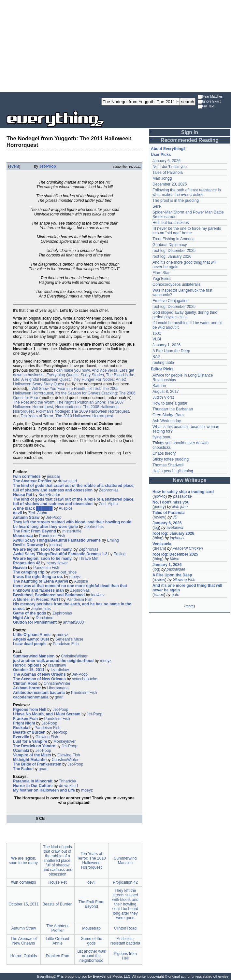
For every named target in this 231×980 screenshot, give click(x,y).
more (189, 606)
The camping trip (29, 572)
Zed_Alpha (108, 504)
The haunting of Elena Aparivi (41, 581)
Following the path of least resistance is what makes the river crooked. (187, 192)
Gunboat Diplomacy (170, 245)
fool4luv (98, 595)
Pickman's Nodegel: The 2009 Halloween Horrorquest (82, 411)
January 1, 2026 (166, 345)
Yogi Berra (162, 279)
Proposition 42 (27, 563)
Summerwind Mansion (34, 656)
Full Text (206, 107)
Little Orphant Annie (32, 635)
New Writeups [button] (190, 480)
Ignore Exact (209, 102)
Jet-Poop (47, 166)
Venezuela (162, 544)
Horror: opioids (27, 665)
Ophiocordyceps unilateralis (176, 284)
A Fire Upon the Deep (171, 351)
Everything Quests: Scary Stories (75, 375)
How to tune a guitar (170, 403)
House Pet (23, 495)
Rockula (21, 728)
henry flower (57, 563)
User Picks (161, 155)
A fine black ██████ (33, 508)
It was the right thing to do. (38, 577)
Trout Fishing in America (173, 239)
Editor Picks (162, 369)
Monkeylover (65, 741)
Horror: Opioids (24, 956)
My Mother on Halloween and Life (44, 790)
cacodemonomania (31, 697)
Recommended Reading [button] (190, 140)
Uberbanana (58, 688)
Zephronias (108, 490)
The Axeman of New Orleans (39, 674)
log (156, 528)
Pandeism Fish (52, 536)
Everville (21, 737)
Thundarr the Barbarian (173, 409)
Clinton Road (25, 683)
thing (158, 538)
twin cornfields (27, 476)
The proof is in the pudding (176, 200)
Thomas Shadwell (168, 465)
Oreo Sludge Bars (168, 415)
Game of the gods (29, 613)
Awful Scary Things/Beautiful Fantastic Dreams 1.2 (60, 554)
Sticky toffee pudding (171, 459)
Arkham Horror (27, 688)
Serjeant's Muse (69, 639)
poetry (159, 507)
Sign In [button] (190, 132)
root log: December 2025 (174, 251)
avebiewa (175, 528)
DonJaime (45, 618)
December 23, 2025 (170, 184)
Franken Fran (25, 719)
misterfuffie (72, 531)
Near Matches (210, 97)
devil (17, 513)
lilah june (180, 507)
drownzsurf (68, 481)
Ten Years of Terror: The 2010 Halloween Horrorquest (67, 416)
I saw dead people (30, 644)
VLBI (157, 339)
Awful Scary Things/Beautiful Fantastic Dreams (57, 540)
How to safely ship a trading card (183, 492)
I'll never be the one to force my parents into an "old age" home (187, 231)
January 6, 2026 (166, 161)
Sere (157, 206)
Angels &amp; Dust (31, 639)
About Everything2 (168, 149)
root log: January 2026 (172, 256)
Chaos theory (164, 453)
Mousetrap (23, 536)
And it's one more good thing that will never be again (187, 588)
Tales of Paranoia (168, 173)
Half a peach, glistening (173, 471)
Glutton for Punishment (35, 622)
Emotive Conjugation (171, 301)
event (14, 166)
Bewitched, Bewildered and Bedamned (49, 595)
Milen (174, 559)
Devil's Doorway (28, 545)
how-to (160, 496)
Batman (159, 386)
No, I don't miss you (170, 167)
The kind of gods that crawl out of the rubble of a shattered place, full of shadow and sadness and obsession (74, 488)
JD (175, 517)
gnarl (59, 697)
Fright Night (24, 723)
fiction (159, 595)
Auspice (66, 508)
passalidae (182, 496)
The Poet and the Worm (34, 402)
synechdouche (85, 679)
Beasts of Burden (29, 732)
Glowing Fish (47, 737)
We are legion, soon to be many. (43, 549)
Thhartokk (68, 781)
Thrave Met (88, 559)
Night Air (21, 618)
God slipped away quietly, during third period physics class (185, 315)
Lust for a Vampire (30, 741)
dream (159, 548)
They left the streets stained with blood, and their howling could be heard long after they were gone (72, 524)
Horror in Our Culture (33, 786)
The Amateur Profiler (32, 481)
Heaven (20, 568)
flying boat (161, 437)
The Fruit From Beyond (35, 531)
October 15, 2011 (29, 670)
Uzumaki (21, 751)
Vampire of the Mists (32, 755)
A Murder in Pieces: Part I (37, 600)
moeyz (75, 577)
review (159, 517)
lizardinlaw (57, 665)
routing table (163, 363)
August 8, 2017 (166, 392)
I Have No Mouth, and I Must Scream (47, 714)
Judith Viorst (163, 397)
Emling (113, 540)
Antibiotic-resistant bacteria (39, 693)
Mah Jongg (162, 178)
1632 (157, 333)
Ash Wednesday (167, 421)
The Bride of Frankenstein (37, 764)
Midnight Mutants (29, 760)
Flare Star (161, 273)
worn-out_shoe (64, 572)
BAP (156, 357)
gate (175, 595)
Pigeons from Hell (30, 710)
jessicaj (53, 476)
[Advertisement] (115, 46)
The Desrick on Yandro (34, 746)
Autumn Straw (26, 518)
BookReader (49, 495)
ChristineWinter (74, 656)
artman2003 (73, 622)
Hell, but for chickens (171, 223)
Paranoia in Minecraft (33, 781)
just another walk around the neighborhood (53, 661)
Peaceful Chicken (188, 548)
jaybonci (177, 538)
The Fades (23, 769)
